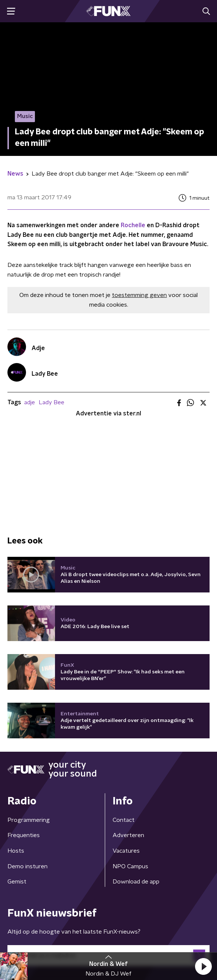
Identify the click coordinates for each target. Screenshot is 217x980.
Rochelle (133, 225)
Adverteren (128, 835)
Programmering (29, 820)
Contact (124, 820)
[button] (203, 966)
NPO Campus (130, 866)
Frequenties (24, 835)
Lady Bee (51, 402)
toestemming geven (139, 295)
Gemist (17, 882)
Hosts (16, 851)
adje (30, 402)
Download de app (136, 882)
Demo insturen (27, 866)
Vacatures (126, 851)
